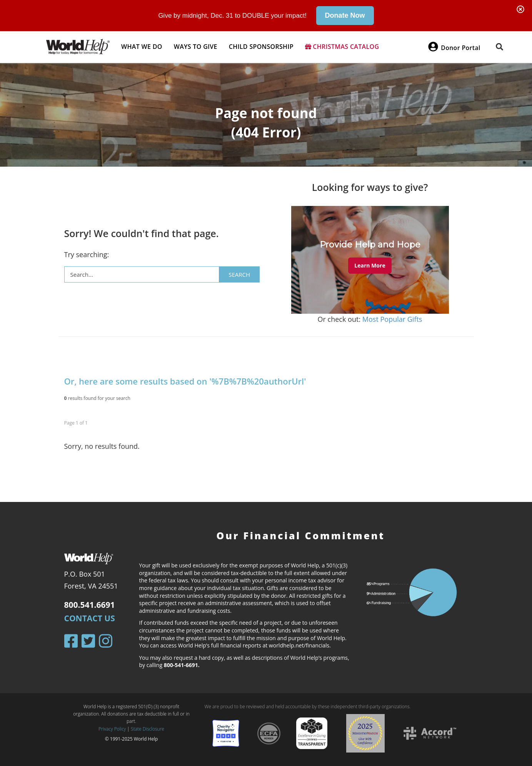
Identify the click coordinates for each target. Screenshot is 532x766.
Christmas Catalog (342, 47)
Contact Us (90, 618)
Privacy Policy (112, 728)
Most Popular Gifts (392, 319)
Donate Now (345, 15)
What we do (142, 47)
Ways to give (196, 47)
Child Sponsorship (261, 47)
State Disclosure (148, 728)
